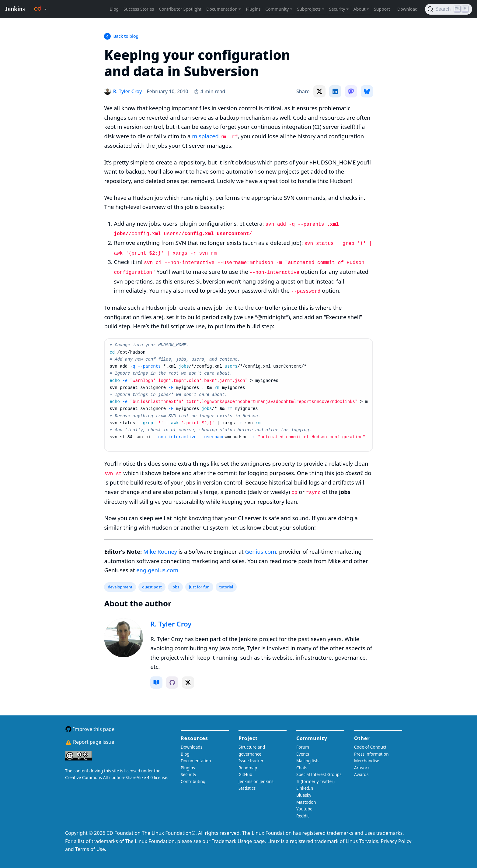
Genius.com (260, 551)
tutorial (226, 587)
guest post (152, 587)
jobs (175, 587)
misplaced (205, 136)
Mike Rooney (160, 551)
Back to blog (126, 36)
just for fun (199, 587)
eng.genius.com (157, 570)
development (120, 587)
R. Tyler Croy (171, 624)
